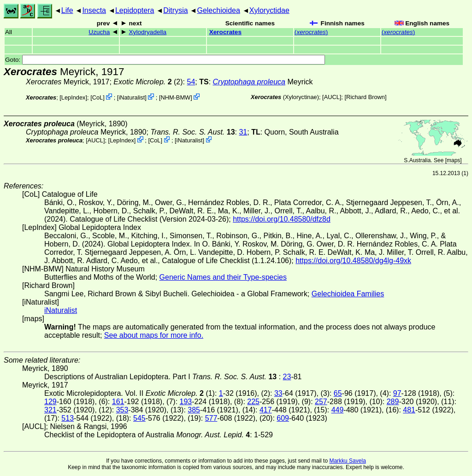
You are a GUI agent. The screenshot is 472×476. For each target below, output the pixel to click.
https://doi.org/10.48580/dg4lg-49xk (353, 261)
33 (278, 393)
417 (266, 410)
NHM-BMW (175, 97)
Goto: (165, 60)
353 (122, 410)
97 (397, 393)
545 (139, 418)
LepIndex (74, 97)
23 (287, 377)
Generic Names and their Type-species (223, 277)
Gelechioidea (218, 10)
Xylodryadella (148, 32)
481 (409, 410)
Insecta (94, 10)
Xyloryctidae (269, 10)
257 (321, 402)
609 (283, 418)
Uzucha (99, 32)
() (311, 32)
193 (186, 402)
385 (194, 410)
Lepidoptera (135, 10)
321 (50, 410)
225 (253, 402)
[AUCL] (332, 97)
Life (67, 10)
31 (243, 132)
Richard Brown (366, 97)
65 (338, 393)
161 (118, 402)
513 (68, 418)
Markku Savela (347, 461)
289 (393, 402)
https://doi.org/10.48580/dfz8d (282, 219)
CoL (97, 97)
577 (211, 418)
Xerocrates (225, 32)
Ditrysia (175, 10)
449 (338, 410)
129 (50, 402)
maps (453, 160)
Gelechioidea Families (348, 294)
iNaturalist (132, 97)
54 (191, 82)
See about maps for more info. (154, 335)
